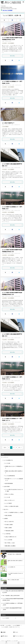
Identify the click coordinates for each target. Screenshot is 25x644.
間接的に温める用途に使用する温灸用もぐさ (14, 472)
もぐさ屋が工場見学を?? (8, 123)
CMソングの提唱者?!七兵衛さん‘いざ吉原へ (14, 512)
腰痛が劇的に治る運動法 (10, 546)
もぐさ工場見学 (11, 43)
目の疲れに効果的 (9, 525)
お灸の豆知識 (7, 486)
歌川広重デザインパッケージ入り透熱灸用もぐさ (14, 480)
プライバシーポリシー (19, 636)
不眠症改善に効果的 (9, 531)
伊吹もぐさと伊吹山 (9, 494)
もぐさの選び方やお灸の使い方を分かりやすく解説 (14, 490)
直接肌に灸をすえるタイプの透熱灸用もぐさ (14, 467)
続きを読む (16, 56)
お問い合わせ (4, 636)
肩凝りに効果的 (8, 528)
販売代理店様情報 (9, 483)
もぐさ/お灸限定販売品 (10, 476)
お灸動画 (6, 519)
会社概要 (3, 632)
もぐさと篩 (8, 497)
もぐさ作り (5, 43)
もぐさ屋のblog (7, 534)
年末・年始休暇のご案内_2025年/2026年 (11, 596)
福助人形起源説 (8, 515)
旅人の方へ (6, 509)
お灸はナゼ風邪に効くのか (11, 537)
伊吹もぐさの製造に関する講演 (12, 506)
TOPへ (19, 642)
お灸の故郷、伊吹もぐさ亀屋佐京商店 (14, 554)
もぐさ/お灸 (8, 463)
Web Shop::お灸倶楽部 (7, 10)
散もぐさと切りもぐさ (10, 500)
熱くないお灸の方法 (9, 522)
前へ (5, 447)
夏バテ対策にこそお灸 (10, 543)
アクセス (16, 632)
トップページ (5, 457)
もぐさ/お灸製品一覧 (8, 460)
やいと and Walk (9, 540)
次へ (20, 447)
